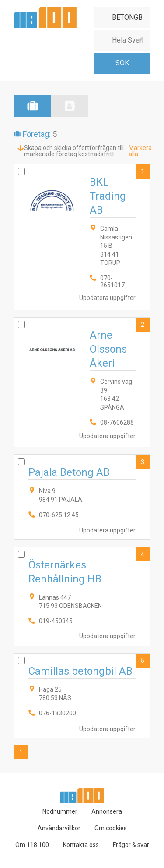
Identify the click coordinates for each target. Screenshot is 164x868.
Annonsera (107, 811)
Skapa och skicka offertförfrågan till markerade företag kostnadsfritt (74, 151)
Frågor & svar (131, 845)
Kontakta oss (81, 845)
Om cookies (111, 828)
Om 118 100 (32, 845)
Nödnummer (60, 811)
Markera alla (140, 151)
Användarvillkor (59, 828)
